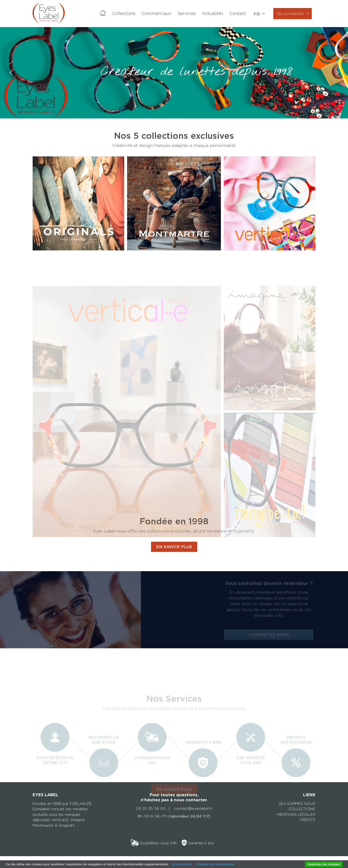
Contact (238, 13)
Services (187, 13)
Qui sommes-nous (297, 804)
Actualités (213, 13)
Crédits (307, 820)
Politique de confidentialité (215, 864)
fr (257, 14)
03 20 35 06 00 (151, 809)
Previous (11, 78)
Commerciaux (156, 13)
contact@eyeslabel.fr (193, 809)
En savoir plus (182, 864)
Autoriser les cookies (324, 864)
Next (337, 78)
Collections (124, 13)
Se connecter (290, 14)
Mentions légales (296, 815)
